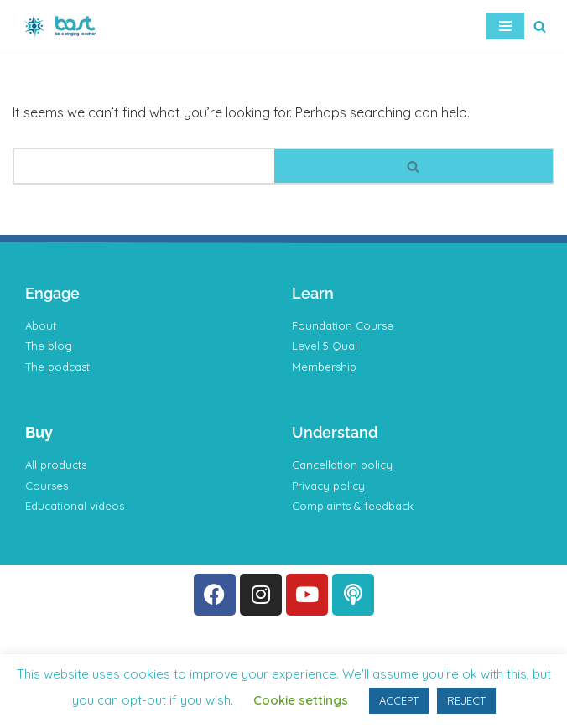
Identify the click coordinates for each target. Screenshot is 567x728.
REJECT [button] (466, 700)
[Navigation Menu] (505, 26)
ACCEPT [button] (399, 700)
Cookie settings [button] (301, 700)
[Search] (540, 26)
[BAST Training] (63, 26)
